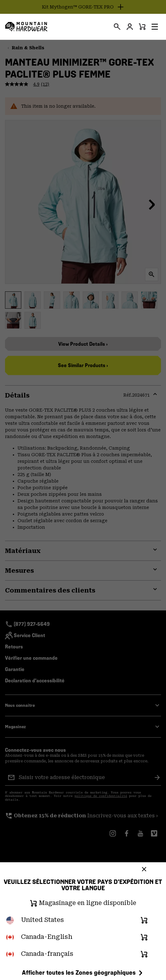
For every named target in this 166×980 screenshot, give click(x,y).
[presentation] (117, 27)
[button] (155, 27)
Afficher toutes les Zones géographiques (83, 972)
